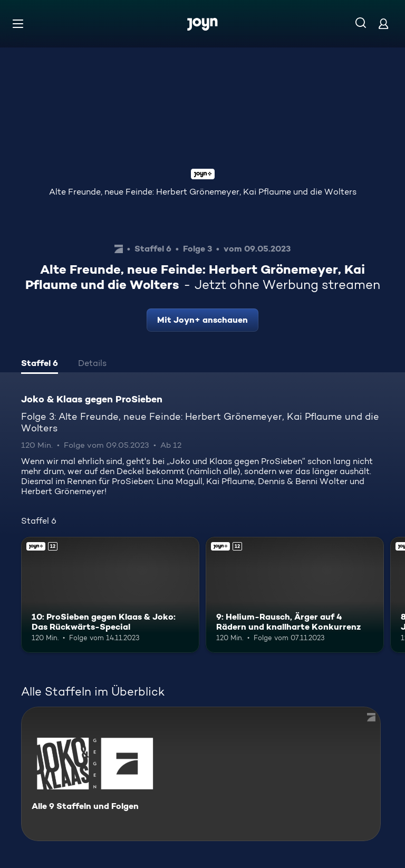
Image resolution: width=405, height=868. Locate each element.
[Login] (383, 23)
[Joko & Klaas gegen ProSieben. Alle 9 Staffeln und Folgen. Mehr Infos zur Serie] (201, 774)
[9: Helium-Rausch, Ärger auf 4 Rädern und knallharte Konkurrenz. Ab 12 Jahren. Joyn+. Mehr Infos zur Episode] (295, 595)
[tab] (40, 364)
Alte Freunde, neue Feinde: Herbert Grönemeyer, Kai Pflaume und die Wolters (203, 192)
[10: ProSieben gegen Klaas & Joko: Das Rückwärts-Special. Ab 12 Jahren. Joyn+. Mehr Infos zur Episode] (110, 595)
